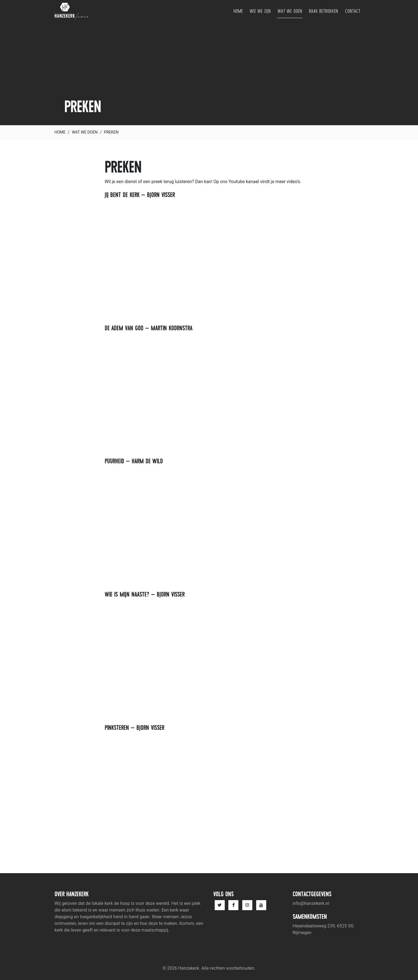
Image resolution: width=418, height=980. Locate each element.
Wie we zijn (260, 11)
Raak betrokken (324, 11)
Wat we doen (290, 11)
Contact (353, 11)
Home (238, 11)
